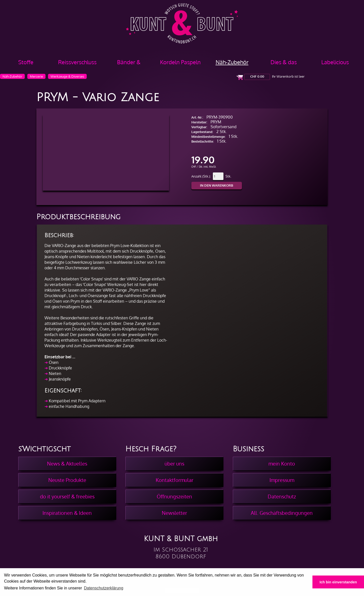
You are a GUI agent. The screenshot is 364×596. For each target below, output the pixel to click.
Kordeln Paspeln (180, 62)
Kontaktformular (175, 480)
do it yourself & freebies (67, 496)
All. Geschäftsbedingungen (282, 513)
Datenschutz (282, 496)
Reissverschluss (77, 62)
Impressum (282, 480)
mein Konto (282, 463)
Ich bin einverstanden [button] (338, 582)
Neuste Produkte (67, 480)
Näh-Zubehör (232, 62)
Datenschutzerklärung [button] (104, 588)
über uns (174, 463)
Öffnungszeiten (174, 496)
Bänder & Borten (129, 64)
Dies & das (284, 62)
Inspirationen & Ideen (67, 513)
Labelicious (335, 62)
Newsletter (174, 513)
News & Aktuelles (67, 463)
